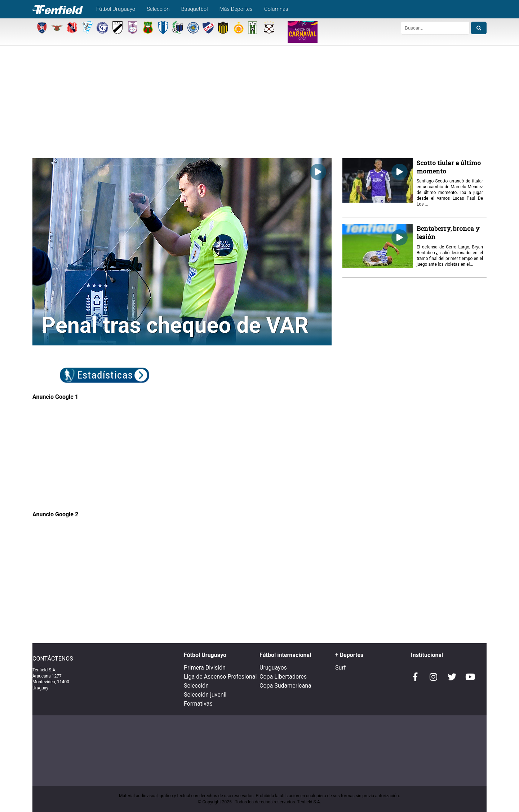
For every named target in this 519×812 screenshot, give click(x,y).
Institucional (427, 655)
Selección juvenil (205, 695)
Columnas (276, 9)
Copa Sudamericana (285, 686)
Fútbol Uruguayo (116, 9)
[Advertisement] (259, 104)
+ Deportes (349, 655)
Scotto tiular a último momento (449, 167)
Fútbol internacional (285, 655)
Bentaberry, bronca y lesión (448, 233)
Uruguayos (273, 668)
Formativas (198, 704)
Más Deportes (236, 9)
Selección (158, 9)
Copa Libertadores (283, 677)
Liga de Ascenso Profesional (220, 677)
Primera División (205, 668)
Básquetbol (194, 9)
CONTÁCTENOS (53, 659)
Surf (340, 668)
